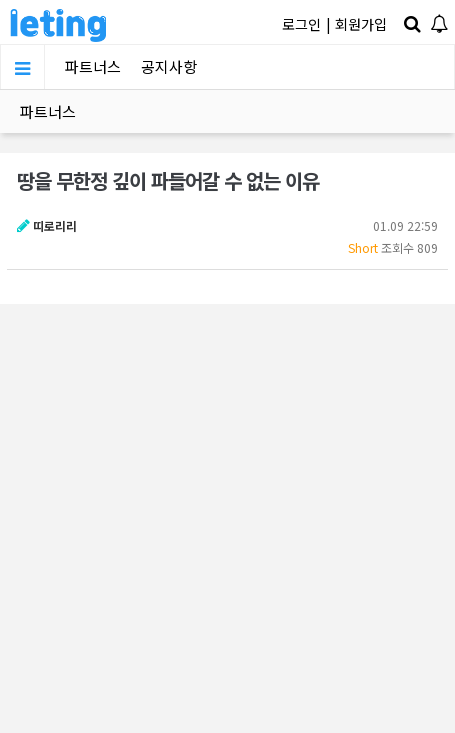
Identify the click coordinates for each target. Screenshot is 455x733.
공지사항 (169, 66)
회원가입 (361, 24)
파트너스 (93, 66)
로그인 (301, 24)
